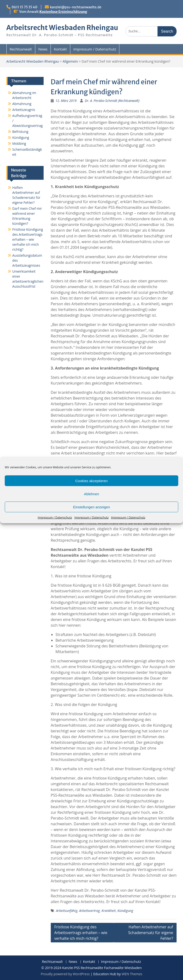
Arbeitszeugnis (24, 110)
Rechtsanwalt (21, 49)
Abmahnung (22, 104)
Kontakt (60, 49)
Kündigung (125, 911)
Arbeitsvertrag (89, 911)
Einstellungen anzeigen (91, 507)
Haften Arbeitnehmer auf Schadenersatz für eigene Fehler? (151, 933)
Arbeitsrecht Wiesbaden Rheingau (62, 28)
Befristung (20, 132)
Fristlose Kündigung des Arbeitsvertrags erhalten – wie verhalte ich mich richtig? (81, 933)
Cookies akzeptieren (91, 481)
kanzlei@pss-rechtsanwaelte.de (76, 7)
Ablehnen (91, 494)
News (43, 49)
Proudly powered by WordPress (65, 974)
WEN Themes (132, 974)
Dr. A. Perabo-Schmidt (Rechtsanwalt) (112, 101)
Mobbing (19, 143)
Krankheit (109, 911)
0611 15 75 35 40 (25, 7)
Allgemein (70, 61)
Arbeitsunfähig (67, 911)
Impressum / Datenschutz (55, 517)
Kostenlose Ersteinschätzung (63, 12)
